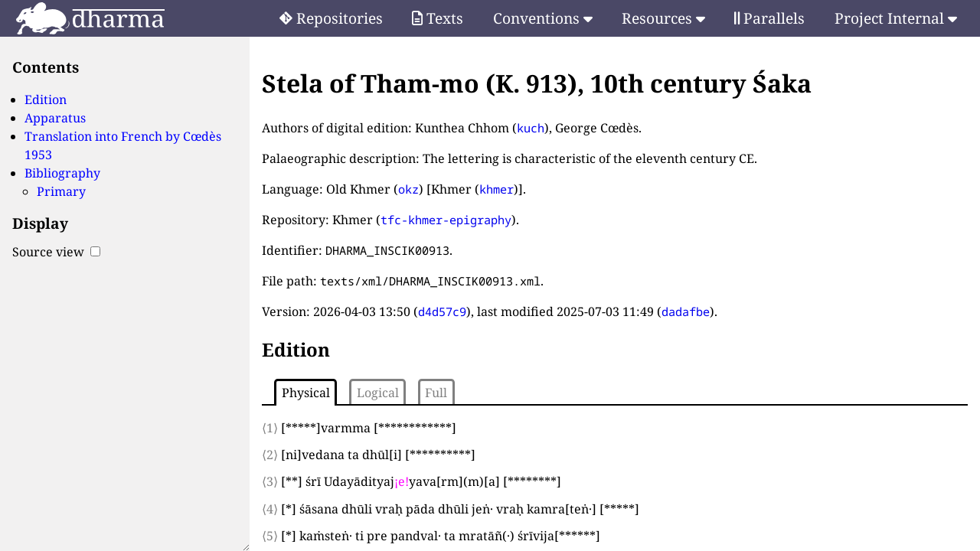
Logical (378, 393)
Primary (61, 191)
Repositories (331, 18)
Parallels (769, 18)
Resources (663, 18)
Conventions (543, 18)
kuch (531, 128)
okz (408, 189)
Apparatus (55, 118)
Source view (56, 252)
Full (436, 393)
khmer (497, 189)
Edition (46, 99)
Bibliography (62, 173)
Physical (306, 393)
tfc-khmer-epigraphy (446, 220)
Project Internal (896, 18)
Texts (438, 18)
